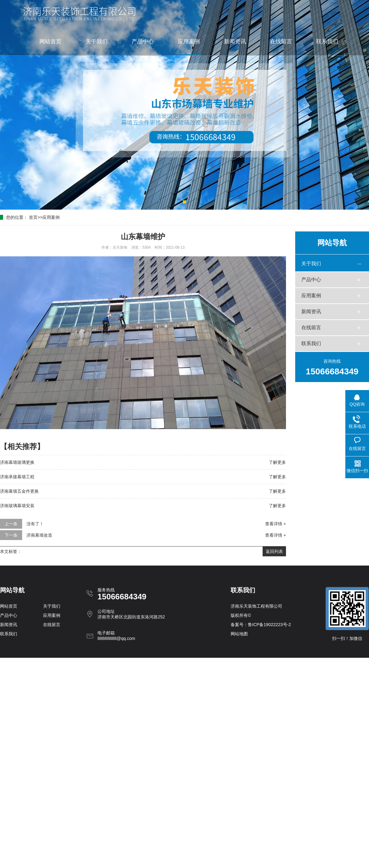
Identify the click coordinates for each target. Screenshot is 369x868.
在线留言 (281, 41)
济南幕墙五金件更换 (19, 491)
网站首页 (50, 41)
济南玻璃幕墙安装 (17, 506)
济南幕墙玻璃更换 (17, 462)
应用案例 (189, 41)
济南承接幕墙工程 (17, 477)
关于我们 (97, 41)
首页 (33, 217)
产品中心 (143, 41)
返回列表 (274, 551)
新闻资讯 (235, 41)
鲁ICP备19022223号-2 (269, 625)
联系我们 (327, 41)
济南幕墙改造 (39, 535)
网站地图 (239, 634)
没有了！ (35, 524)
